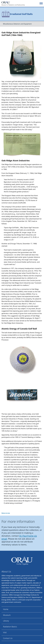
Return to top (6, 513)
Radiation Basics (10, 627)
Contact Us (8, 638)
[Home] (20, 3)
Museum (7, 615)
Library (6, 621)
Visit (5, 632)
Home (6, 609)
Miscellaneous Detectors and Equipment (17, 24)
